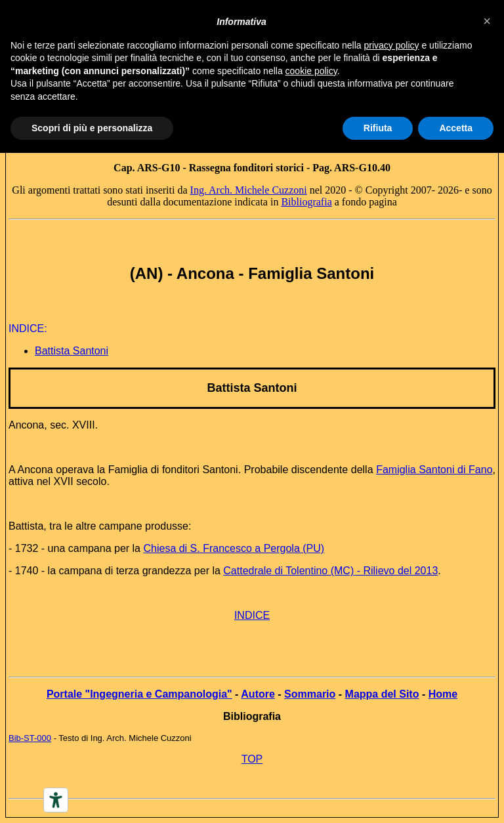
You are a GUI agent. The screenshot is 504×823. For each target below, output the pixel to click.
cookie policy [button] (311, 71)
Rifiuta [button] (378, 128)
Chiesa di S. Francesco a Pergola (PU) (234, 548)
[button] (487, 21)
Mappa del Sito (382, 694)
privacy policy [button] (392, 45)
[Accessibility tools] (56, 800)
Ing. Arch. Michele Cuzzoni (249, 190)
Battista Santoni (252, 388)
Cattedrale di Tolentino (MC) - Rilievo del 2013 (330, 571)
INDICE (252, 615)
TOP (252, 759)
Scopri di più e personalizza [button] (92, 128)
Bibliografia (306, 202)
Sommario (310, 694)
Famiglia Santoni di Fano (434, 470)
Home (443, 694)
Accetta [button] (456, 128)
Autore (258, 694)
